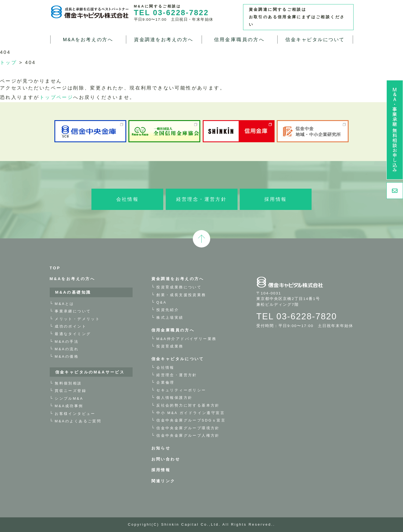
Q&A (161, 302)
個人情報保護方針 (174, 398)
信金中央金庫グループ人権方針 (188, 435)
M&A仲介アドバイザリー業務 (186, 339)
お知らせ (161, 448)
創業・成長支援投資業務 (181, 295)
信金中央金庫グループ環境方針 (188, 428)
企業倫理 (165, 382)
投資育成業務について (179, 287)
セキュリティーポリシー (181, 390)
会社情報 (128, 199)
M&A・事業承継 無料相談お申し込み (395, 130)
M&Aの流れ (67, 349)
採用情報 (276, 199)
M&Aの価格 (67, 356)
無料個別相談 (68, 383)
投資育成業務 (170, 346)
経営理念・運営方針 (202, 199)
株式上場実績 (170, 318)
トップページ (56, 97)
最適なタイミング (73, 334)
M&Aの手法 (67, 342)
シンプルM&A (69, 398)
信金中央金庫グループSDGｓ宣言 (191, 420)
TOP (55, 268)
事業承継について (73, 311)
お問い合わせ (166, 459)
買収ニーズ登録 (71, 391)
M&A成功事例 (69, 406)
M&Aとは (64, 304)
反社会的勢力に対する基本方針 (188, 405)
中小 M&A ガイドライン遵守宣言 (191, 413)
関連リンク (163, 481)
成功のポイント (71, 326)
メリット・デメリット (77, 319)
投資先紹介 (168, 310)
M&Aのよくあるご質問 (78, 421)
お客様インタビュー (75, 414)
